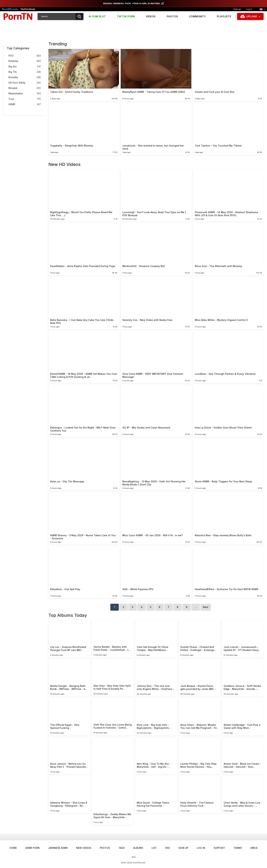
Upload (252, 16)
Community (197, 16)
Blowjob (25, 88)
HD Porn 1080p (25, 83)
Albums (138, 848)
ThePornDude (28, 9)
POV (25, 56)
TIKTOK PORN (126, 16)
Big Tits (25, 72)
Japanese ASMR (58, 848)
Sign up (237, 9)
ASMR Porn (32, 848)
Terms (238, 848)
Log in (249, 9)
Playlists (224, 16)
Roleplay (25, 61)
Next (206, 607)
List (154, 848)
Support (219, 848)
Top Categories (18, 48)
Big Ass (25, 67)
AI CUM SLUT (97, 16)
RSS (168, 848)
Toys (25, 99)
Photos (172, 16)
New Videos (84, 848)
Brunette (25, 77)
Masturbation (25, 94)
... (196, 607)
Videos (151, 16)
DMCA (254, 848)
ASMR (25, 104)
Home (13, 848)
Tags (122, 848)
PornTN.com (139, 863)
